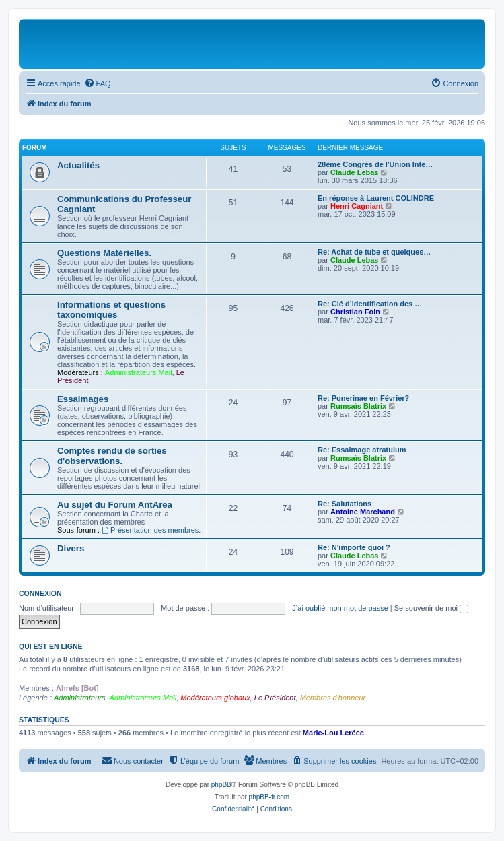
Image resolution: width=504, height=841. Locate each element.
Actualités (78, 165)
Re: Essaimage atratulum (362, 450)
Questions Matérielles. (104, 253)
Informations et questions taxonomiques (111, 310)
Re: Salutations (345, 504)
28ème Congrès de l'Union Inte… (375, 164)
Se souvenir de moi (431, 608)
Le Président (275, 698)
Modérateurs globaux (215, 698)
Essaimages (83, 399)
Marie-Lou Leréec (333, 733)
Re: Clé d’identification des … (370, 304)
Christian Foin (355, 312)
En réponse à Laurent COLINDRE (376, 198)
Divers (71, 548)
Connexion (40, 593)
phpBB (221, 785)
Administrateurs (79, 698)
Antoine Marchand (363, 512)
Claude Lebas (355, 172)
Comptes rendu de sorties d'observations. (112, 456)
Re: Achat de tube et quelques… (374, 252)
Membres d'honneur (333, 698)
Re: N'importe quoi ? (354, 547)
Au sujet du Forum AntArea (115, 505)
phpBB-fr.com (269, 797)
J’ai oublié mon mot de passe (340, 608)
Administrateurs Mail (139, 372)
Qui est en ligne (51, 646)
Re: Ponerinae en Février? (363, 398)
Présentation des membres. (151, 530)
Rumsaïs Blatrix (358, 406)
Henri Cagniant (357, 206)
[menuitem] (98, 83)
